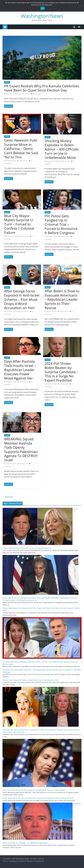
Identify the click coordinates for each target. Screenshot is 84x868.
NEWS (7, 82)
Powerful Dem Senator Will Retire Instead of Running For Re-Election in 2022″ (31, 680)
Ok (42, 8)
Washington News (42, 16)
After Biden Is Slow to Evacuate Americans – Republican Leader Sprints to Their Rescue (62, 299)
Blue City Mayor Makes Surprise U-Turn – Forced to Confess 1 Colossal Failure (19, 224)
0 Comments (36, 94)
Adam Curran (25, 94)
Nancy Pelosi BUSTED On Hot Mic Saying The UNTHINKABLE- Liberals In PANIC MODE (34, 790)
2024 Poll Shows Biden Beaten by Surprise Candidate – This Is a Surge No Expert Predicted (62, 372)
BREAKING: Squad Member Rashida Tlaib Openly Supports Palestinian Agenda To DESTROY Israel (21, 449)
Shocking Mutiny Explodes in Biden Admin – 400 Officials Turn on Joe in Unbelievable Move (62, 149)
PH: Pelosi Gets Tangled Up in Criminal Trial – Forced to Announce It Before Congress (61, 224)
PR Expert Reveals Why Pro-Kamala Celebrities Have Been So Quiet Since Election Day (42, 88)
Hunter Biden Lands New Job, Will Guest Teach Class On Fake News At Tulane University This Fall (38, 798)
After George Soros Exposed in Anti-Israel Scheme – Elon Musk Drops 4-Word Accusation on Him (22, 299)
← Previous (8, 497)
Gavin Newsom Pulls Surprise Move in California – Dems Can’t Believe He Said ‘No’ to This (21, 149)
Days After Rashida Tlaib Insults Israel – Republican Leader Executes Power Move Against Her (20, 370)
